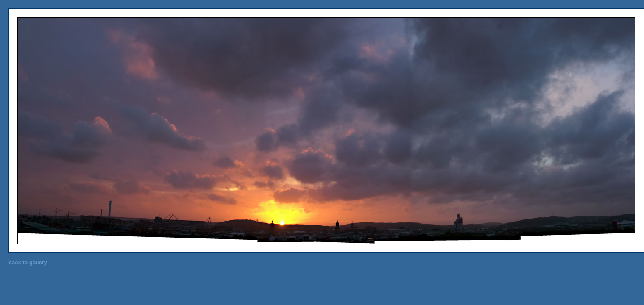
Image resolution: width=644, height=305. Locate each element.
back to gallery (28, 262)
